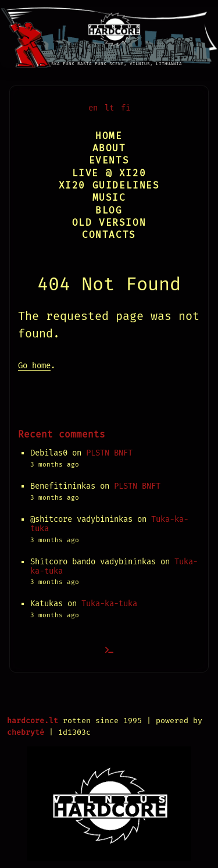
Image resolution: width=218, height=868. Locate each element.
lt (109, 108)
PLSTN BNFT (109, 453)
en (93, 108)
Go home (34, 366)
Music (109, 198)
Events (109, 160)
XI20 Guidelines (109, 185)
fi (126, 108)
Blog (109, 210)
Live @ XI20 (109, 173)
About (109, 148)
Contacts (109, 235)
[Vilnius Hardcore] (109, 34)
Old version (109, 223)
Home (109, 136)
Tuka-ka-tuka (109, 604)
